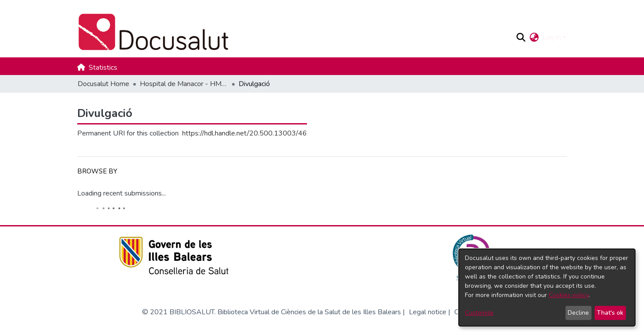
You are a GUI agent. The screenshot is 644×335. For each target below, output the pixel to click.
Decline (578, 313)
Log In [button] (552, 38)
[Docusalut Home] (293, 32)
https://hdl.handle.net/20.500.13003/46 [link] (245, 133)
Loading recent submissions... (122, 193)
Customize (479, 313)
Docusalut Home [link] (103, 84)
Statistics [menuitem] (103, 68)
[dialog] (547, 288)
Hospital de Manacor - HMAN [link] (184, 84)
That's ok (610, 313)
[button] (521, 38)
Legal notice (428, 312)
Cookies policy (569, 295)
